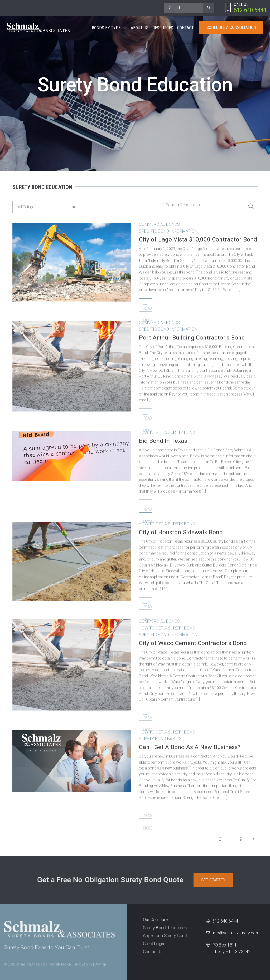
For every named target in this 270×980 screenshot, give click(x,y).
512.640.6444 (225, 923)
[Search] (184, 8)
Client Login (151, 944)
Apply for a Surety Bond (163, 936)
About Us (140, 28)
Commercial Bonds (159, 222)
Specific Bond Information (168, 229)
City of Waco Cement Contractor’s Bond (193, 641)
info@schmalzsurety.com (236, 935)
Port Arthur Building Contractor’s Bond (192, 336)
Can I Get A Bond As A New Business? (190, 745)
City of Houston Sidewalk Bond (181, 530)
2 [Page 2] (220, 839)
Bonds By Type (106, 28)
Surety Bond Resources (163, 928)
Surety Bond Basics (160, 737)
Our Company (153, 920)
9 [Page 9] (241, 839)
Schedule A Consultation (231, 28)
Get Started (215, 880)
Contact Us (151, 952)
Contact (185, 28)
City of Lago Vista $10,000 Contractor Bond (198, 237)
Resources (163, 28)
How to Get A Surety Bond (167, 430)
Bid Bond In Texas (163, 439)
